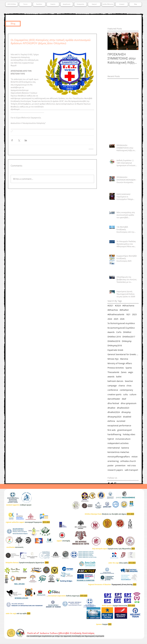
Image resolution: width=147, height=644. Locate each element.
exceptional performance (119, 426)
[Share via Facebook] (12, 140)
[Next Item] (134, 41)
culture (133, 394)
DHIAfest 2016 (114, 337)
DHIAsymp (127, 341)
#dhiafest (124, 310)
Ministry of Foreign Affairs (120, 363)
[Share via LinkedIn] (26, 140)
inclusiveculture (123, 439)
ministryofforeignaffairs (119, 457)
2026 (122, 319)
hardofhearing (114, 434)
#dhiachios (113, 310)
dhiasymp (126, 412)
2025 (116, 319)
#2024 (118, 306)
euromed (121, 421)
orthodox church (128, 461)
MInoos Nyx (113, 359)
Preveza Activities (116, 368)
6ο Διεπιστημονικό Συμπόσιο (121, 328)
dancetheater (114, 399)
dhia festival (113, 403)
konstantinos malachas (118, 452)
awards (111, 377)
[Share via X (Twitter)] (19, 140)
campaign (112, 386)
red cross (132, 465)
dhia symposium (129, 403)
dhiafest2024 (114, 412)
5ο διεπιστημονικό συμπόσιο (121, 323)
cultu (126, 394)
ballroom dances (115, 381)
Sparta (129, 368)
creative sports (114, 394)
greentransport (125, 430)
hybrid (111, 439)
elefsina (111, 421)
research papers (115, 470)
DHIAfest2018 (114, 341)
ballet (119, 377)
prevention (120, 465)
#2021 (110, 306)
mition (135, 457)
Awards (111, 332)
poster (111, 465)
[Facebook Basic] (109, 483)
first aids (112, 430)
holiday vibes (129, 434)
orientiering (113, 461)
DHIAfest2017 (129, 337)
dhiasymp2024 (114, 417)
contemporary (126, 390)
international (114, 448)
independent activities (118, 443)
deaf (124, 399)
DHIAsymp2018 (115, 345)
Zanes (124, 372)
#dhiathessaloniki (116, 314)
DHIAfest (127, 332)
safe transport (131, 470)
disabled (127, 417)
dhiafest (111, 408)
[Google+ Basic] (115, 483)
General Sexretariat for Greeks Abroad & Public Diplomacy (123, 354)
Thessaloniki (113, 372)
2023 (134, 314)
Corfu (119, 332)
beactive (129, 381)
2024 (110, 319)
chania (122, 386)
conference (113, 390)
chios (129, 386)
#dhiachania (128, 306)
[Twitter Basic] (112, 483)
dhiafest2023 (123, 408)
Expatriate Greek (115, 350)
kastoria (125, 448)
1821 (128, 314)
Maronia (124, 359)
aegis (131, 372)
